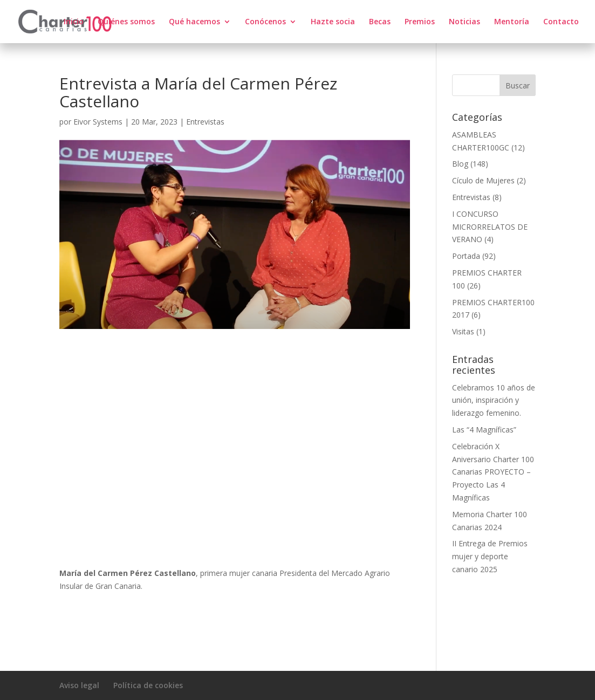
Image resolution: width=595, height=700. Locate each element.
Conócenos (265, 22)
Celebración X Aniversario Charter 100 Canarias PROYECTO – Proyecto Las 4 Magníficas (493, 472)
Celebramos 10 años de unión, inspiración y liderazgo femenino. (494, 400)
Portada (466, 256)
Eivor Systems (98, 122)
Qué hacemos (194, 22)
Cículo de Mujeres (483, 180)
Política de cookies (148, 685)
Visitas (463, 331)
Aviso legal (79, 685)
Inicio (74, 22)
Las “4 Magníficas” (484, 430)
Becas (380, 22)
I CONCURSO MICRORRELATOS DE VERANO (490, 227)
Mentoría (512, 22)
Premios (420, 22)
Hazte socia (333, 22)
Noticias (464, 22)
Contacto (561, 22)
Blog (460, 164)
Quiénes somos (126, 22)
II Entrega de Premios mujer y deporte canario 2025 (490, 556)
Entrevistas (205, 122)
